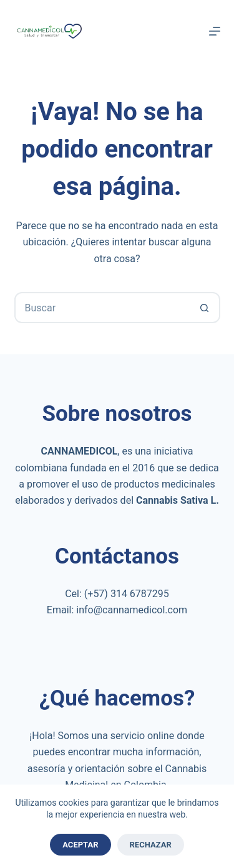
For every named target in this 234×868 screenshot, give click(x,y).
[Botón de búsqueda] (205, 308)
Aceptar (80, 845)
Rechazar (151, 845)
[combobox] (103, 308)
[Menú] (215, 31)
